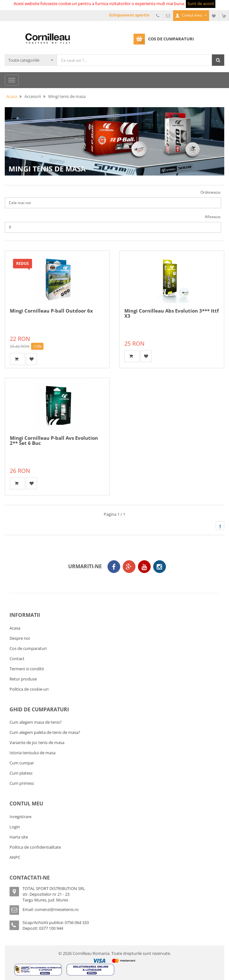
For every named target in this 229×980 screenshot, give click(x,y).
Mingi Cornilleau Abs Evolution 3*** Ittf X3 (172, 313)
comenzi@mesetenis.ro (57, 909)
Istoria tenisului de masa (33, 753)
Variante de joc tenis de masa (37, 742)
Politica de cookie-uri (29, 689)
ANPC (15, 857)
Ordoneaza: (211, 192)
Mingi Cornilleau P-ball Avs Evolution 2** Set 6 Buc (54, 441)
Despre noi (20, 638)
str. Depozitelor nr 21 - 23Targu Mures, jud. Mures (46, 897)
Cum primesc (22, 783)
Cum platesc (21, 773)
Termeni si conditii (27, 669)
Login (15, 827)
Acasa (15, 628)
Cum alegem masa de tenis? (36, 722)
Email (168, 16)
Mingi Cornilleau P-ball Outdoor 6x (51, 311)
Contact (17, 659)
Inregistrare (20, 817)
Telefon (158, 16)
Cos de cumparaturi (28, 648)
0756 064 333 (77, 922)
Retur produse (23, 679)
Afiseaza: (213, 217)
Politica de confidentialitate (35, 847)
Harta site (19, 837)
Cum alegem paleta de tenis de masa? (45, 732)
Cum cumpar (22, 763)
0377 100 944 (51, 928)
